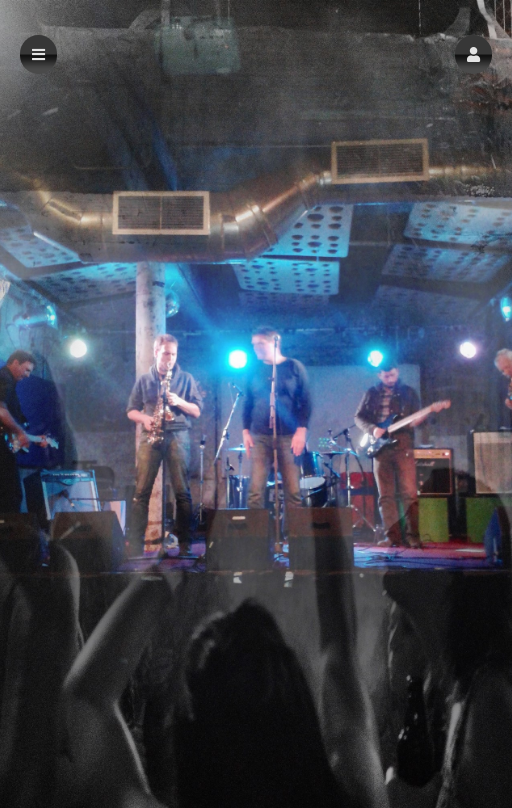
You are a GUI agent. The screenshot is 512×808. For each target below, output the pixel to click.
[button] (473, 54)
